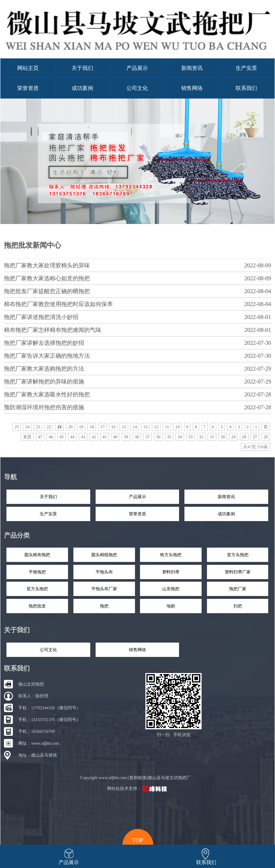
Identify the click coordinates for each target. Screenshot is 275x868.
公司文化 (137, 88)
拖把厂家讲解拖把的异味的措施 (137, 381)
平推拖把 (37, 572)
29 (233, 437)
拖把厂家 (238, 589)
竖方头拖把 (238, 555)
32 (201, 437)
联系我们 (246, 88)
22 (49, 427)
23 (38, 427)
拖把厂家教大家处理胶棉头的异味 (137, 265)
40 (115, 437)
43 (83, 437)
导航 (10, 477)
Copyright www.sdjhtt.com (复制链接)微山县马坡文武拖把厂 (135, 778)
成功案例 (82, 88)
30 (223, 437)
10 (178, 427)
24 (27, 427)
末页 (27, 437)
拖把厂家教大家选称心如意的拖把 (137, 278)
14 (135, 427)
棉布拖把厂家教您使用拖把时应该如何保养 (137, 304)
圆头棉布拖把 (37, 555)
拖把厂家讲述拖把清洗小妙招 (137, 317)
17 (102, 427)
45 (62, 437)
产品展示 (137, 68)
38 (137, 437)
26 (266, 437)
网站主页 (28, 68)
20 (70, 427)
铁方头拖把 (171, 555)
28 (244, 437)
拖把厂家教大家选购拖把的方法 (137, 369)
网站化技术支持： (138, 788)
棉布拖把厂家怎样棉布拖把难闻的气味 (137, 330)
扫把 (238, 606)
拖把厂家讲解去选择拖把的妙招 (137, 343)
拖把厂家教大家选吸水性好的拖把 (137, 394)
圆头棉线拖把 (104, 555)
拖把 (104, 606)
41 (105, 437)
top (137, 839)
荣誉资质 (28, 88)
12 (156, 427)
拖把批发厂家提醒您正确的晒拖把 (137, 291)
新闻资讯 (192, 68)
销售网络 (192, 88)
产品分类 (17, 535)
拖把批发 (37, 606)
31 (212, 437)
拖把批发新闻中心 (33, 245)
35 (169, 437)
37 (148, 437)
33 (190, 437)
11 (167, 427)
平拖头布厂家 (104, 589)
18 (92, 427)
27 (255, 437)
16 (113, 427)
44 (72, 437)
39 (126, 437)
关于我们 (82, 68)
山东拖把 (171, 589)
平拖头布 (104, 572)
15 (124, 427)
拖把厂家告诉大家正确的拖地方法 (137, 356)
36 (158, 437)
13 (145, 427)
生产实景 (246, 68)
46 (51, 437)
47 (40, 437)
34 (180, 437)
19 (81, 427)
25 (16, 427)
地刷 (171, 606)
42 (94, 437)
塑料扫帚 (171, 572)
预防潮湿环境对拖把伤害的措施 (137, 407)
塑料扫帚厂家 (238, 572)
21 (59, 427)
